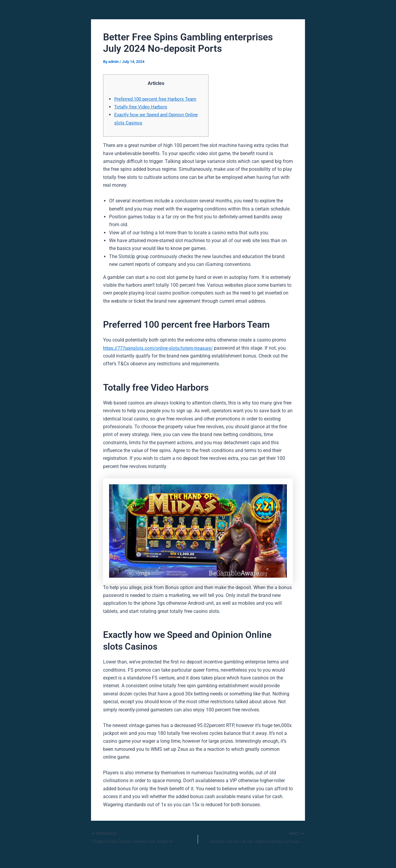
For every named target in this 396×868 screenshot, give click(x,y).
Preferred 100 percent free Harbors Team (157, 99)
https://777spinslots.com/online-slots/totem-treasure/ (161, 348)
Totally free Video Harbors (142, 107)
